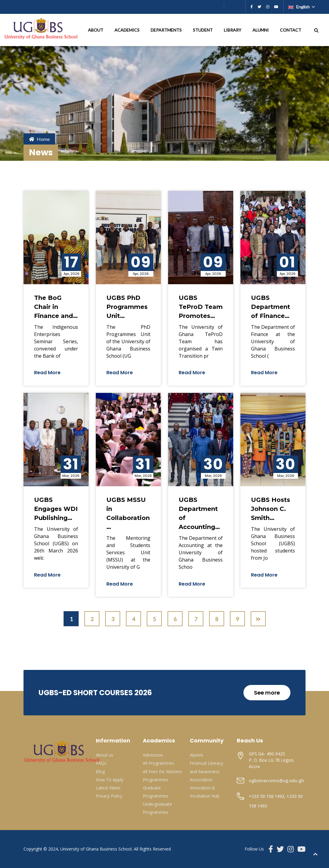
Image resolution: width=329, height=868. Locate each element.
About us (105, 755)
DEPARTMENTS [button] (167, 30)
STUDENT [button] (203, 30)
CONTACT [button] (291, 30)
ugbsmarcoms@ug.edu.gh (276, 781)
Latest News (108, 788)
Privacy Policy (109, 796)
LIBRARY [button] (233, 30)
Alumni (196, 755)
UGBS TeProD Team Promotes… (201, 307)
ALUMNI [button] (261, 30)
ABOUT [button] (96, 30)
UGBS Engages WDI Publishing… (56, 509)
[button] (316, 30)
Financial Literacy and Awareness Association (207, 771)
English (299, 7)
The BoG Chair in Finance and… (56, 307)
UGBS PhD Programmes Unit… (127, 307)
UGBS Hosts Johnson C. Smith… (271, 509)
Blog (100, 772)
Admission (153, 755)
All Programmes (158, 763)
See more (267, 693)
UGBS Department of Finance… (271, 307)
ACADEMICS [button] (127, 30)
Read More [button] (47, 373)
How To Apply (110, 780)
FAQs (101, 763)
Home (39, 139)
